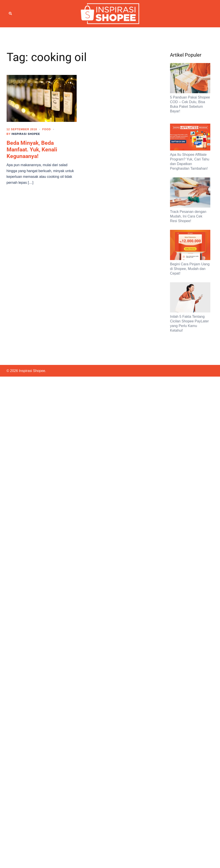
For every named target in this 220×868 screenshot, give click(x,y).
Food (47, 129)
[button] (11, 14)
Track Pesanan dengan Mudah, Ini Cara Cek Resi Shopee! (188, 216)
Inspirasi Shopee (26, 134)
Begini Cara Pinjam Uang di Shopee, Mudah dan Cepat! (190, 269)
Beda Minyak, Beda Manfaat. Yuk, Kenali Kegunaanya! (32, 150)
